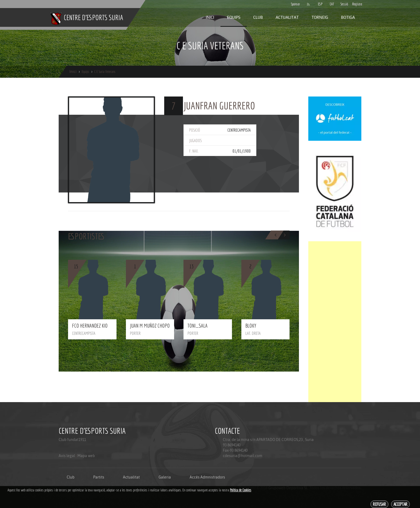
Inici (210, 17)
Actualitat (287, 17)
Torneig (320, 17)
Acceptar (400, 504)
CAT (332, 4)
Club (258, 17)
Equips (234, 17)
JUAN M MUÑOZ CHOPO (150, 326)
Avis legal (67, 456)
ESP (320, 4)
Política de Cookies (241, 490)
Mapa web (86, 456)
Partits (99, 477)
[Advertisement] (335, 322)
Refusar (379, 504)
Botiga (348, 17)
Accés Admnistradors (207, 477)
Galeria (165, 477)
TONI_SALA (198, 326)
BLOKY (251, 326)
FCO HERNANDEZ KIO (90, 326)
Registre (355, 4)
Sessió (344, 4)
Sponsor (294, 4)
